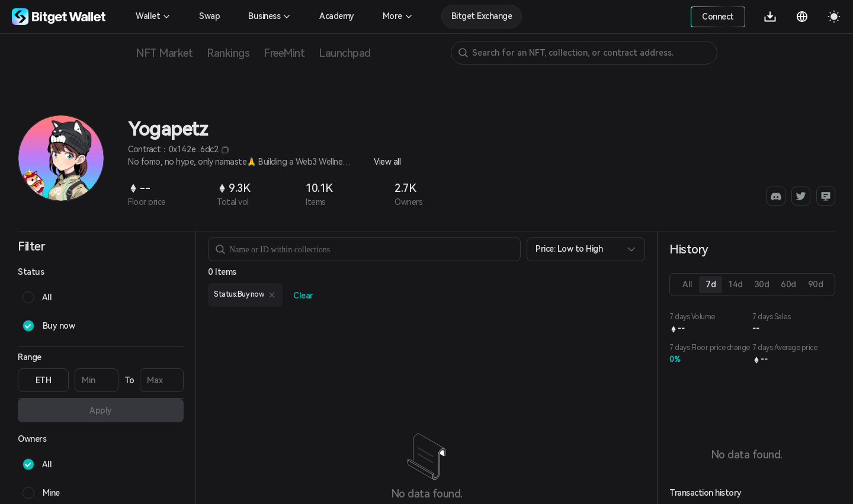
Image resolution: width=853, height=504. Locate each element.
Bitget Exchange (482, 16)
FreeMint (284, 53)
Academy (337, 16)
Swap (209, 16)
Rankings (228, 53)
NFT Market (164, 53)
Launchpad (345, 53)
